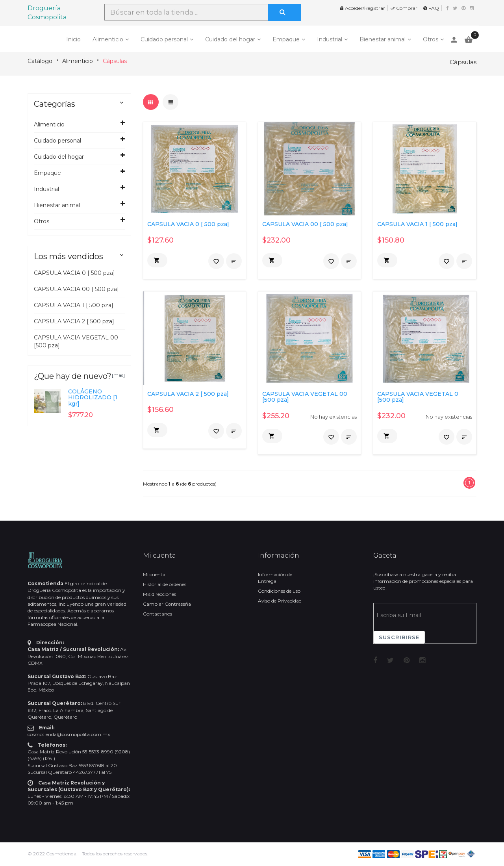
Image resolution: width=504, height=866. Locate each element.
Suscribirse (399, 637)
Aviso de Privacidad (280, 601)
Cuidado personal (164, 39)
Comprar (404, 8)
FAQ (431, 8)
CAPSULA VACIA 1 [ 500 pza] (74, 305)
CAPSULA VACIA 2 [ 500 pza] (74, 321)
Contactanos (157, 614)
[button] (157, 260)
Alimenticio (108, 39)
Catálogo (40, 61)
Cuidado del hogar (230, 39)
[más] (118, 375)
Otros (431, 39)
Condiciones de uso (279, 591)
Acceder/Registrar (362, 8)
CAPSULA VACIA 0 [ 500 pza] (74, 273)
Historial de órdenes (165, 584)
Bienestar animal (383, 39)
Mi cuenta (154, 574)
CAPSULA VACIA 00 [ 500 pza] (76, 289)
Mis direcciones (159, 594)
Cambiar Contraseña (167, 604)
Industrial (330, 39)
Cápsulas (115, 61)
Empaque (286, 39)
